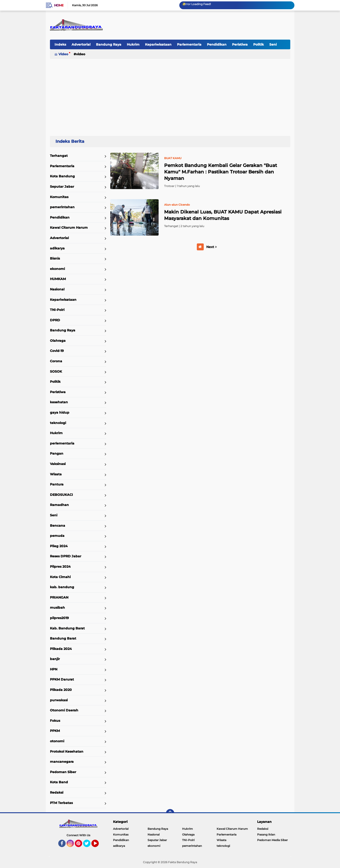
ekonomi (57, 269)
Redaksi (57, 792)
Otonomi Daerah (64, 710)
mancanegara (62, 762)
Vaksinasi (58, 464)
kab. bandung (62, 587)
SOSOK (56, 371)
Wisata (56, 474)
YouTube (98, 845)
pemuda (57, 536)
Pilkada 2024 (61, 649)
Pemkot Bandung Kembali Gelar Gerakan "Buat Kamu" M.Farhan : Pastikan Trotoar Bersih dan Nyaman (221, 172)
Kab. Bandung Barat (67, 628)
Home (59, 5)
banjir (55, 659)
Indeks (60, 44)
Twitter (89, 845)
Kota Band (59, 782)
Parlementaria (189, 44)
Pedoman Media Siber (272, 840)
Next (212, 247)
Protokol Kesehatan (67, 751)
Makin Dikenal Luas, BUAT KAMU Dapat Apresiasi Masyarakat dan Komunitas (223, 215)
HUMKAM (58, 279)
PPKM (55, 731)
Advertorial (81, 44)
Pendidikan (217, 44)
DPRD (55, 320)
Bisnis (55, 258)
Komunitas (59, 197)
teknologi (58, 423)
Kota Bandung (62, 176)
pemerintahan (62, 207)
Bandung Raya (109, 44)
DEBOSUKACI (61, 495)
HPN (54, 669)
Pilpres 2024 (60, 567)
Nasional (57, 289)
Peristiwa (240, 44)
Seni (273, 44)
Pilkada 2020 (61, 690)
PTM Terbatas (61, 803)
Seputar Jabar (62, 187)
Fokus (55, 721)
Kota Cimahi (60, 577)
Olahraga (58, 341)
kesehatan (59, 402)
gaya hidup (60, 412)
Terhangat (59, 156)
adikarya (57, 248)
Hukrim (133, 44)
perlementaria (62, 443)
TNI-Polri (57, 310)
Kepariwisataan (158, 44)
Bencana (58, 526)
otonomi (57, 741)
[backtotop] (170, 813)
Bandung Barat (63, 638)
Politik (259, 44)
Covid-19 (57, 351)
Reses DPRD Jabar (66, 556)
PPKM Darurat (62, 679)
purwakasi (59, 700)
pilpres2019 (59, 618)
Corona (56, 361)
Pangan (57, 453)
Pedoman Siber (63, 772)
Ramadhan (59, 505)
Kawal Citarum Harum (69, 228)
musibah (57, 608)
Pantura (57, 484)
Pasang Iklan (266, 834)
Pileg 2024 (59, 546)
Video (63, 54)
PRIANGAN (59, 597)
